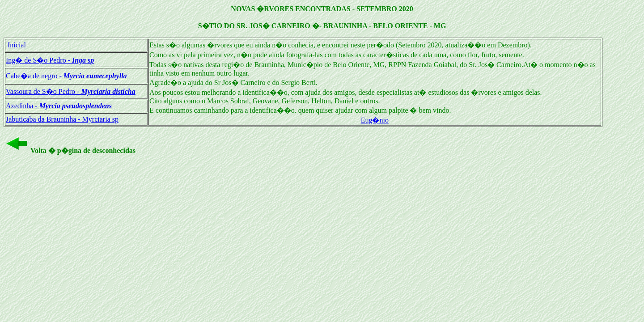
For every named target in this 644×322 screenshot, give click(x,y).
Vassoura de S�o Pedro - (71, 91)
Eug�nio (375, 120)
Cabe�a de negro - (66, 76)
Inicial (17, 45)
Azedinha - (59, 106)
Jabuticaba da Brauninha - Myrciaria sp (62, 119)
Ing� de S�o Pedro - (50, 60)
